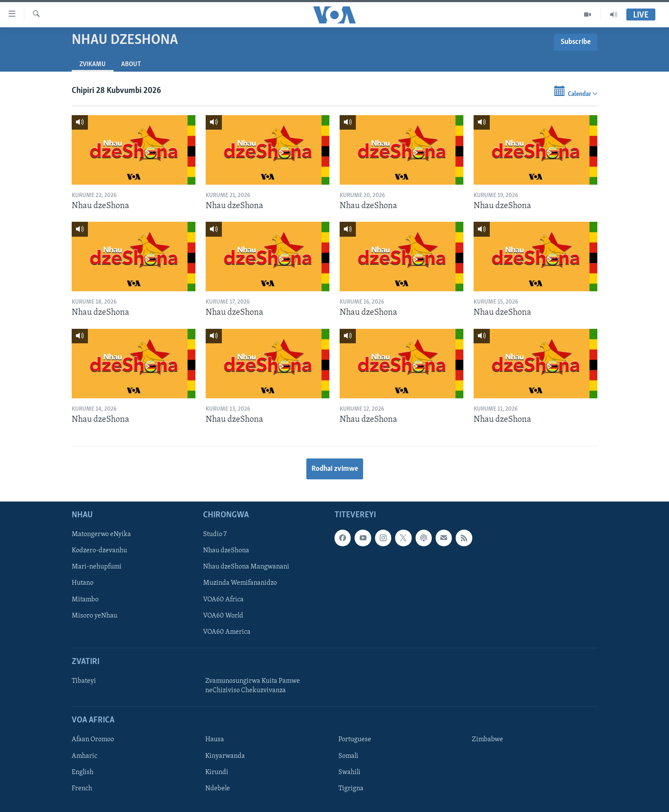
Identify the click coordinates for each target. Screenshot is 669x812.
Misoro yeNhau (95, 616)
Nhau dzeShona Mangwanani (246, 567)
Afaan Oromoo (93, 740)
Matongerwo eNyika (101, 535)
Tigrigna (351, 789)
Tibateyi (84, 681)
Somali (348, 756)
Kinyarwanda (225, 756)
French (82, 789)
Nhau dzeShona (226, 551)
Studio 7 (215, 535)
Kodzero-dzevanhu (99, 551)
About (131, 64)
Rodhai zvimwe (335, 469)
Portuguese (355, 740)
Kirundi (217, 772)
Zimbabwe (487, 740)
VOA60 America (227, 632)
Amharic (84, 756)
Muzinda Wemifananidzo (240, 583)
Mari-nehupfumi (97, 567)
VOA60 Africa (223, 600)
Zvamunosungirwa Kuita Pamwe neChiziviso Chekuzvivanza (253, 686)
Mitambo (85, 600)
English (83, 772)
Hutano (83, 583)
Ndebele (218, 789)
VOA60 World (223, 616)
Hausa (215, 740)
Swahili (349, 772)
